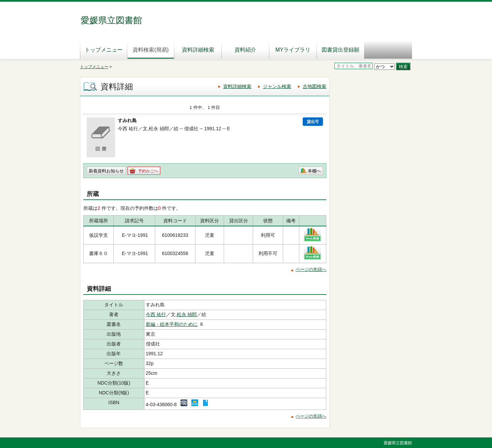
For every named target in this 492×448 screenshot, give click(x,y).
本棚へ (314, 171)
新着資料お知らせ (106, 171)
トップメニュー (104, 50)
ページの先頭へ (311, 269)
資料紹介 (245, 50)
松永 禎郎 (187, 314)
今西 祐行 (156, 314)
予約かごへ (148, 171)
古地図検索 (315, 86)
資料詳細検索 (198, 50)
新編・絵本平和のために (172, 324)
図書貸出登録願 (340, 50)
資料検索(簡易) (151, 50)
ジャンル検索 (277, 86)
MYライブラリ (293, 50)
